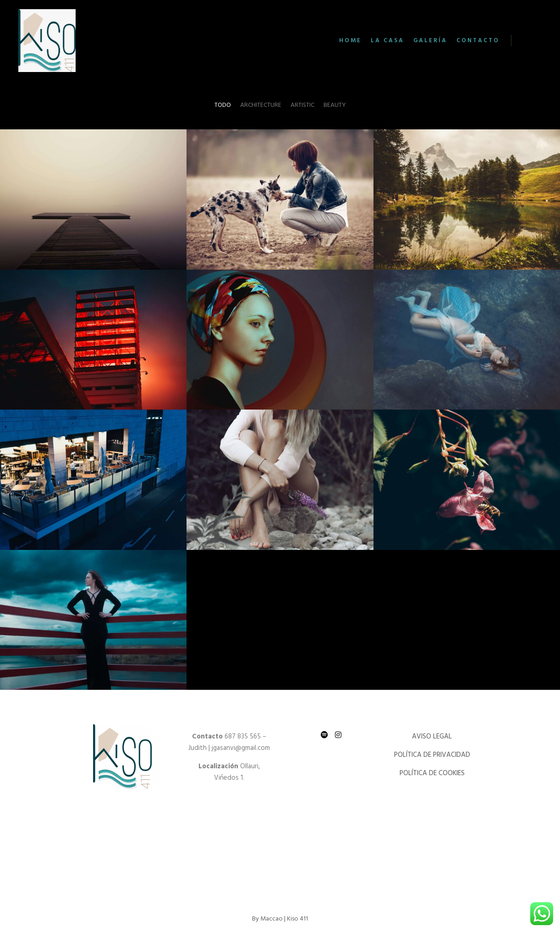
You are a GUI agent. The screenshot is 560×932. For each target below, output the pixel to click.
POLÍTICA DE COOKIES (433, 773)
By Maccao (267, 919)
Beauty (335, 105)
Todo (223, 105)
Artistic (302, 105)
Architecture (261, 105)
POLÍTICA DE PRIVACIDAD (433, 755)
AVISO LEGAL (433, 737)
